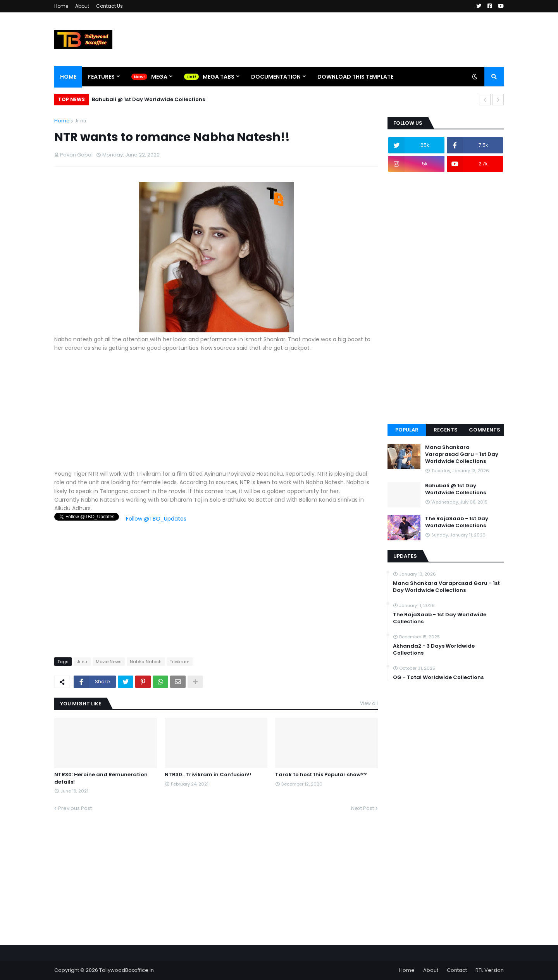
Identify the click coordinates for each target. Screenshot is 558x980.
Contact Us (109, 6)
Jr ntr (81, 121)
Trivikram (180, 662)
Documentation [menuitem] (276, 77)
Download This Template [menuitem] (355, 77)
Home (61, 6)
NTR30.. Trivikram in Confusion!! (208, 775)
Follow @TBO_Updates (156, 519)
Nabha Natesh (146, 662)
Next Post (363, 808)
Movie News (109, 662)
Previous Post (75, 808)
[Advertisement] (216, 415)
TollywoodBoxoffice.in (127, 970)
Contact (457, 970)
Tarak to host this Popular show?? (321, 775)
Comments (485, 430)
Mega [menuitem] (159, 77)
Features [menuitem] (101, 77)
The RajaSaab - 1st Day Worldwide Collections (457, 522)
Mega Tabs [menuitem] (219, 77)
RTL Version (490, 970)
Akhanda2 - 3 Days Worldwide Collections (434, 650)
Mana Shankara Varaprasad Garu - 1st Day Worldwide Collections (462, 454)
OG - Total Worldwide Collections (438, 677)
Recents (446, 430)
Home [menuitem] (68, 77)
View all (369, 703)
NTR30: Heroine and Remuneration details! (101, 778)
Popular (407, 430)
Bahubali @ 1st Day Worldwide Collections (148, 99)
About (82, 6)
